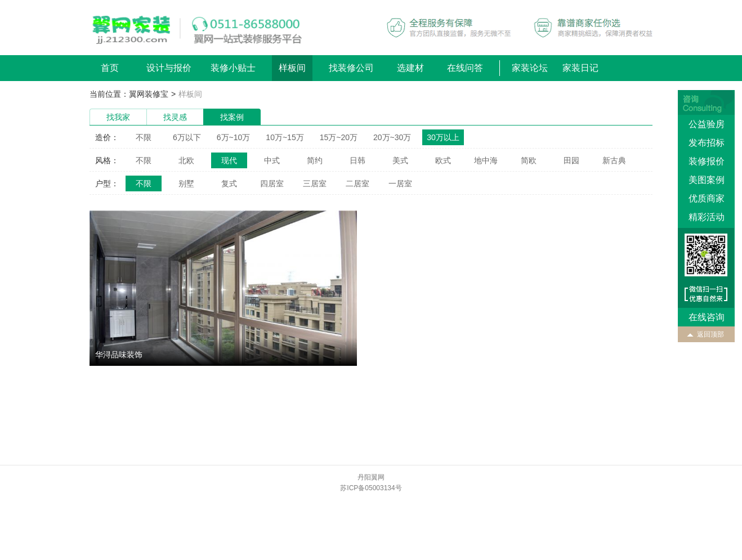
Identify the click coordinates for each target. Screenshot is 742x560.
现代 (229, 160)
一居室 (400, 183)
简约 (315, 160)
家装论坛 (530, 68)
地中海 (486, 160)
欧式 (443, 160)
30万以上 (443, 137)
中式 (272, 160)
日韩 (357, 160)
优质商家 (707, 198)
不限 (144, 137)
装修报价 (707, 161)
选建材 (410, 68)
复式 (229, 183)
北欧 (186, 160)
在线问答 (465, 68)
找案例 (232, 117)
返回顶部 (710, 334)
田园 (571, 160)
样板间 (292, 68)
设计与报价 (169, 68)
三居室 (315, 183)
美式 (400, 160)
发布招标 (707, 143)
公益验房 (707, 124)
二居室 (357, 183)
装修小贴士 (233, 68)
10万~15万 (285, 137)
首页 (110, 68)
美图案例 (707, 180)
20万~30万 (392, 137)
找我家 (118, 117)
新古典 (614, 160)
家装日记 (580, 68)
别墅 (186, 183)
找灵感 (175, 117)
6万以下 (187, 137)
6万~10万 (234, 137)
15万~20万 (339, 137)
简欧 (529, 160)
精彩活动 (707, 217)
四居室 (272, 183)
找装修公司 (351, 68)
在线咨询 (707, 317)
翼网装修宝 (149, 94)
